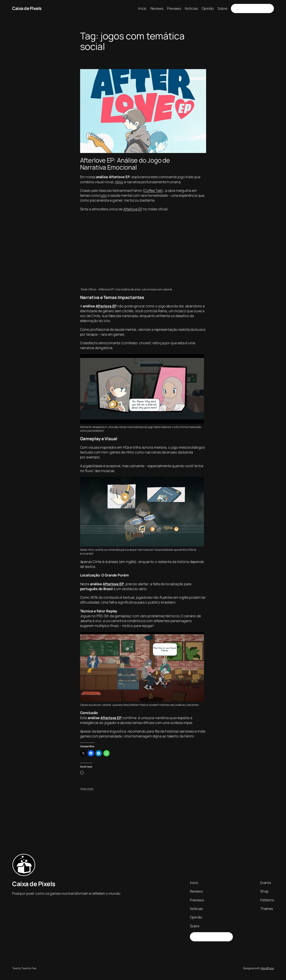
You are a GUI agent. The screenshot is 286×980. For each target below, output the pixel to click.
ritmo (119, 182)
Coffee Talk (153, 190)
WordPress (267, 968)
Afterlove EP (133, 209)
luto (104, 195)
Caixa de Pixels (27, 8)
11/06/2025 (87, 789)
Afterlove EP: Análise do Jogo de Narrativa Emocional (125, 164)
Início (142, 8)
